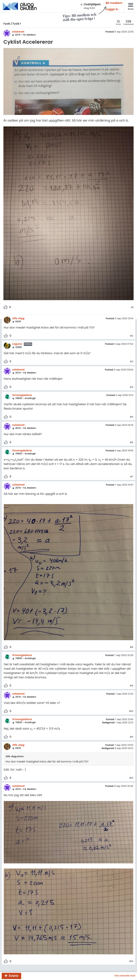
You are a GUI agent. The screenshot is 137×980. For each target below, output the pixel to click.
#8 (132, 647)
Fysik (7, 24)
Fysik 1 (17, 24)
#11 (132, 737)
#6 (132, 443)
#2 (132, 336)
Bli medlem (114, 3)
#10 (131, 711)
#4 (132, 387)
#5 (132, 417)
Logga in (112, 9)
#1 (132, 308)
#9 (132, 686)
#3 (132, 362)
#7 (132, 477)
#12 (131, 778)
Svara (14, 976)
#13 (131, 961)
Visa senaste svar (125, 976)
